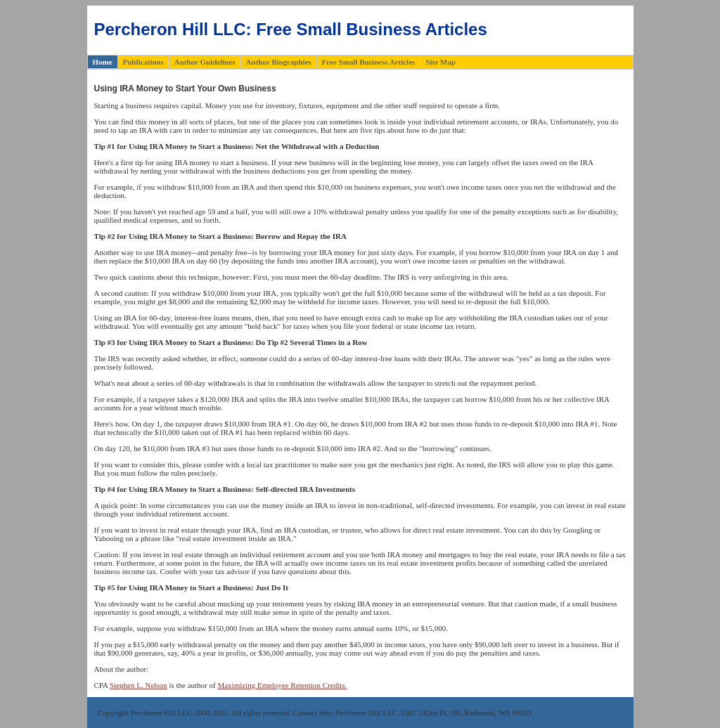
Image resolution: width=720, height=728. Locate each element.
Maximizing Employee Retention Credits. (282, 685)
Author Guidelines (205, 62)
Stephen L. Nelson (139, 685)
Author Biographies (279, 62)
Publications (143, 62)
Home (103, 62)
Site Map (440, 62)
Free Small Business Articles (369, 62)
